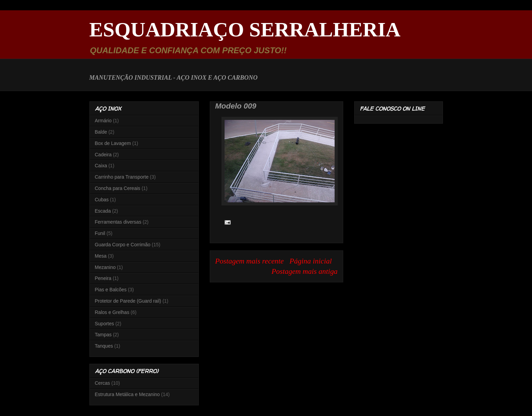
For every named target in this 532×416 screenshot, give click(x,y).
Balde (101, 132)
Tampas (103, 335)
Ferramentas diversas (118, 222)
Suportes (105, 324)
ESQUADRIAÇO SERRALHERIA (245, 30)
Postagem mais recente (250, 261)
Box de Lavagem (113, 143)
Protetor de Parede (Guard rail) (128, 301)
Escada (103, 211)
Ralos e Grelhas (112, 312)
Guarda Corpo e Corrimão (123, 245)
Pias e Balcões (111, 290)
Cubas (102, 200)
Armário (103, 121)
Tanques (104, 346)
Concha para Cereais (118, 188)
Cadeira (103, 155)
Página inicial (311, 261)
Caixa (101, 166)
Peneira (103, 278)
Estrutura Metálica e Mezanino (127, 394)
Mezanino (105, 267)
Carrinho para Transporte (122, 177)
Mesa (101, 256)
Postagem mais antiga (305, 271)
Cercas (102, 383)
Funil (100, 233)
